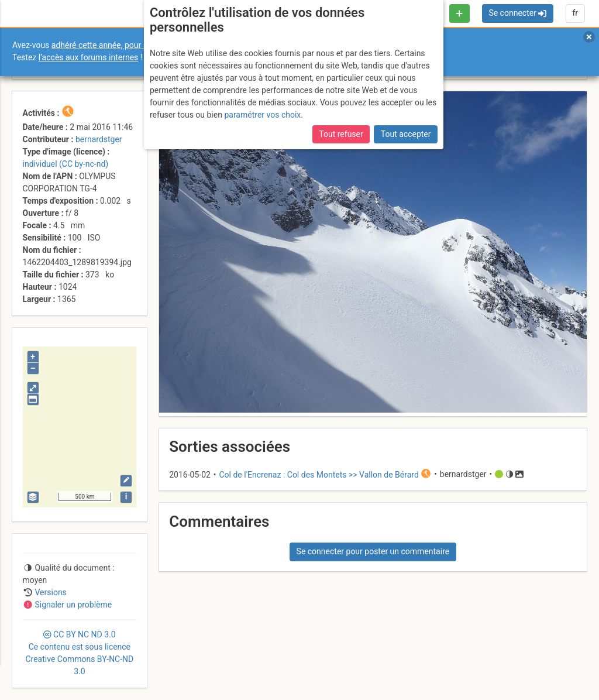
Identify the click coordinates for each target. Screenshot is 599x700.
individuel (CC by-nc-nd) (66, 164)
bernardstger (99, 139)
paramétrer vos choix (262, 113)
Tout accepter (406, 133)
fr (575, 13)
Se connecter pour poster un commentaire (373, 551)
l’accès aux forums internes (89, 57)
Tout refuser (341, 133)
